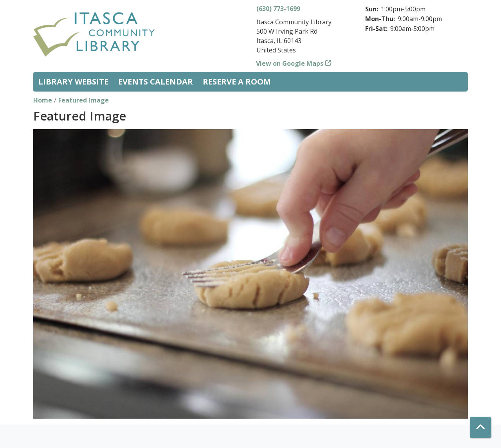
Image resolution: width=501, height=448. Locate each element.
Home (43, 100)
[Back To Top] (480, 427)
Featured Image (84, 100)
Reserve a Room (237, 82)
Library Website (73, 82)
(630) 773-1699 (278, 9)
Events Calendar (156, 82)
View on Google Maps (290, 63)
